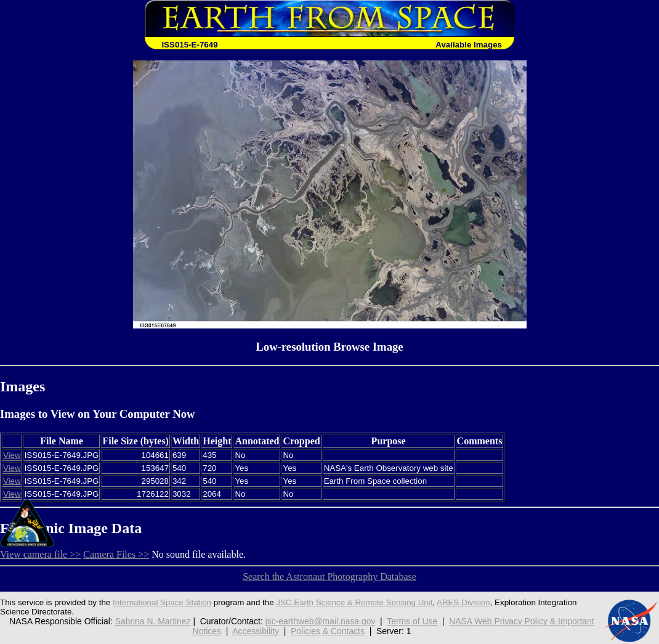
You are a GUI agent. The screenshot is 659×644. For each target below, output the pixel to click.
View (12, 455)
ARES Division (463, 602)
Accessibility (256, 631)
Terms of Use (412, 621)
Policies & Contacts (328, 631)
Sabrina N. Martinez (153, 621)
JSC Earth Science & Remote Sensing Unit (354, 602)
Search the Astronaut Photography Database (329, 577)
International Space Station (162, 602)
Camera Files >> (116, 554)
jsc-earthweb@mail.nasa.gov (321, 621)
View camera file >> (40, 554)
